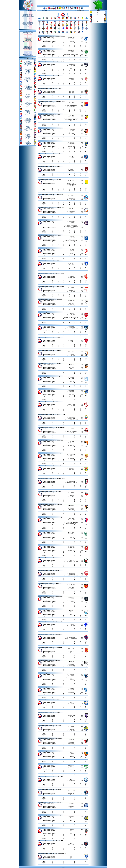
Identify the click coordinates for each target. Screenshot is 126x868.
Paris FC (28, 123)
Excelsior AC (28, 110)
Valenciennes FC (28, 83)
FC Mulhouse (28, 115)
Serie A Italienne (28, 43)
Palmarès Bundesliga (28, 50)
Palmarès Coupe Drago (28, 24)
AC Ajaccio (28, 105)
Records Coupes (28, 27)
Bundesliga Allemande (28, 47)
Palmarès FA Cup (28, 36)
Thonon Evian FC (28, 117)
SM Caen (28, 94)
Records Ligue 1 (28, 26)
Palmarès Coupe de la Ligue (28, 23)
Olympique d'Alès (28, 116)
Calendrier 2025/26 (28, 12)
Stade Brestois (28, 92)
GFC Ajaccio (28, 134)
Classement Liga (28, 39)
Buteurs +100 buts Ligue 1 (28, 15)
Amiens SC (28, 126)
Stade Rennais (28, 69)
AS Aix (28, 140)
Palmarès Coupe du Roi (28, 42)
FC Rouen (28, 93)
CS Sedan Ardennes (28, 87)
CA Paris (28, 133)
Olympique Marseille (28, 60)
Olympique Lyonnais (28, 65)
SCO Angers (28, 85)
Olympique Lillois (28, 108)
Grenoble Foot (28, 119)
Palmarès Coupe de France (28, 22)
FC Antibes (28, 112)
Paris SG (28, 68)
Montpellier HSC (28, 77)
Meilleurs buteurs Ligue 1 (28, 14)
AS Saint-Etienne (28, 63)
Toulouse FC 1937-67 (28, 90)
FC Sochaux (28, 70)
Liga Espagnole (28, 38)
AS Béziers (28, 138)
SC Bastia (28, 82)
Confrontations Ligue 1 (28, 19)
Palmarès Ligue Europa (28, 54)
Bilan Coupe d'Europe (28, 28)
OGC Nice (28, 67)
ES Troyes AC (28, 97)
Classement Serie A (28, 44)
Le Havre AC (28, 89)
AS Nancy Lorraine (28, 86)
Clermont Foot (28, 125)
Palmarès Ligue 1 (28, 21)
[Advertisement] (63, 3)
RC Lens (28, 73)
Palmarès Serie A (28, 45)
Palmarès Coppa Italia (28, 46)
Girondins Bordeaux (28, 62)
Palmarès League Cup (28, 37)
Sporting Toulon (28, 106)
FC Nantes (28, 71)
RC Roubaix (28, 127)
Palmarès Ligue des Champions (28, 52)
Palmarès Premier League (28, 35)
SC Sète (28, 98)
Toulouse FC (28, 81)
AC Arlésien (28, 142)
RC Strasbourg (28, 74)
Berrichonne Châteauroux (28, 139)
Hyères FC (28, 144)
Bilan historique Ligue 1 (28, 18)
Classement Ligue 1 (28, 13)
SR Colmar (28, 131)
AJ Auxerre (28, 78)
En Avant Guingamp (28, 103)
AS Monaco (28, 61)
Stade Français (28, 100)
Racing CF (28, 84)
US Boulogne (28, 136)
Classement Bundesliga (28, 49)
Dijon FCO (28, 114)
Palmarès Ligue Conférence (28, 55)
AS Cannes (28, 91)
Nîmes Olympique (28, 79)
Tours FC (28, 118)
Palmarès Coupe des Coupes (28, 53)
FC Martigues (28, 124)
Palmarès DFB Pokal (28, 51)
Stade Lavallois (28, 101)
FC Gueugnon (28, 132)
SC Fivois (28, 111)
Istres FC (28, 135)
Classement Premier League (28, 34)
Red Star (28, 102)
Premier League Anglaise (28, 33)
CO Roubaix (28, 107)
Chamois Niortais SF (28, 130)
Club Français (28, 143)
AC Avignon (28, 141)
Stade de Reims (28, 76)
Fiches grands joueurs (28, 20)
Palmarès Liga (28, 41)
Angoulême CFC (28, 122)
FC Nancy (28, 99)
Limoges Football (28, 120)
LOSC (28, 66)
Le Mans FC (28, 109)
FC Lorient (28, 95)
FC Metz (28, 75)
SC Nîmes (28, 128)
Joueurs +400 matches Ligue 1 (28, 16)
